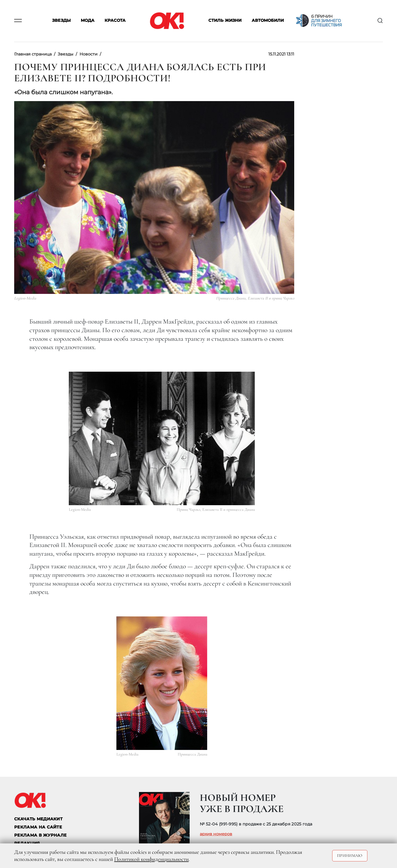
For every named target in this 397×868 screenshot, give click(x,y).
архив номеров (216, 834)
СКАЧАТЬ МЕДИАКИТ (38, 819)
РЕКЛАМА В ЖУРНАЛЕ (40, 835)
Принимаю (350, 856)
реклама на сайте (38, 827)
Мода (88, 21)
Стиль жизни (225, 21)
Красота (115, 21)
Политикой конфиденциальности (151, 859)
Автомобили (268, 21)
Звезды (61, 21)
